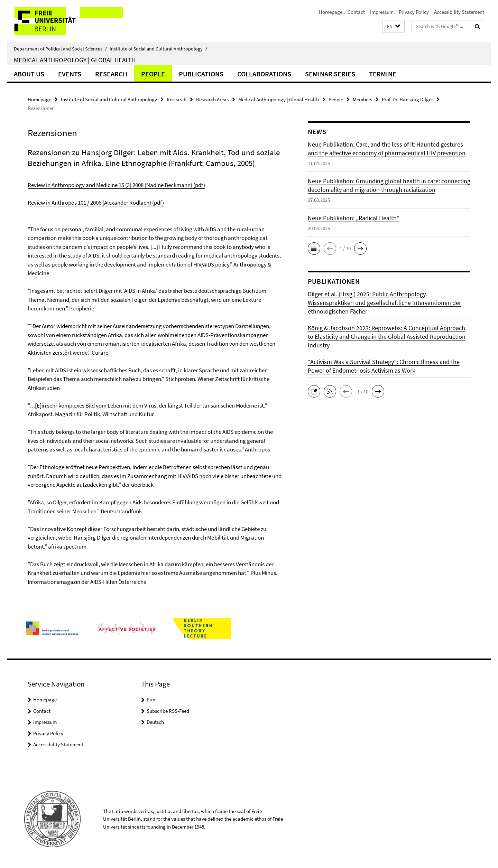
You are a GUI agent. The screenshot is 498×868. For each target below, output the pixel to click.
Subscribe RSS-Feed (168, 711)
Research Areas (212, 99)
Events (70, 74)
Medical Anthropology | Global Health (75, 60)
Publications (201, 74)
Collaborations (264, 74)
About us (29, 74)
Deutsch (155, 722)
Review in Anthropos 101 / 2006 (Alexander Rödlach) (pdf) (96, 203)
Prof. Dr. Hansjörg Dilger (407, 99)
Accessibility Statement (459, 12)
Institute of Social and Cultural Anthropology (158, 49)
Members (362, 99)
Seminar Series (330, 74)
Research (111, 74)
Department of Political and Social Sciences (60, 49)
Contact (356, 12)
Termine (383, 74)
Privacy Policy (414, 12)
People (153, 74)
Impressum (382, 12)
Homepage (331, 12)
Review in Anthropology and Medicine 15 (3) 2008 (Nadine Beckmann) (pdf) (116, 185)
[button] (394, 26)
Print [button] (152, 699)
